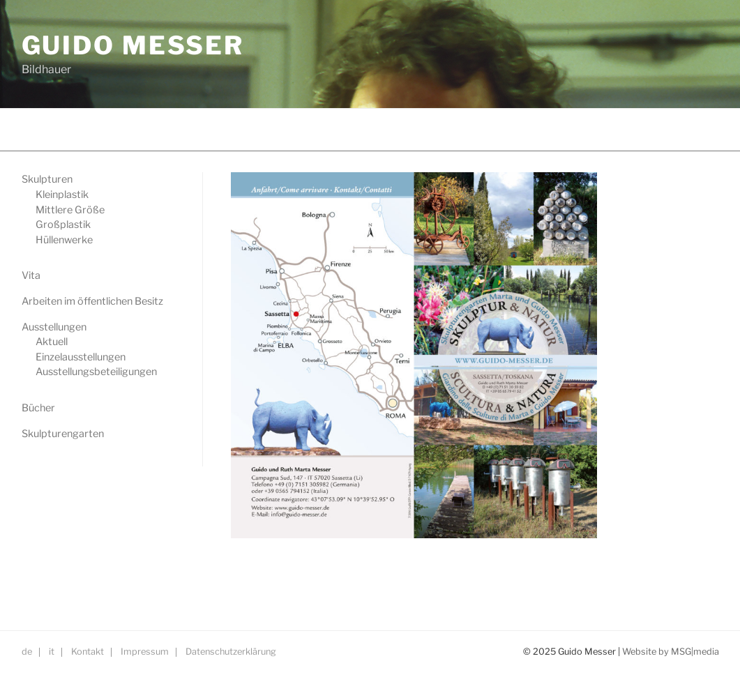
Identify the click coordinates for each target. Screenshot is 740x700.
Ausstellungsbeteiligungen (96, 372)
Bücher (38, 408)
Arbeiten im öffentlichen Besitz (92, 301)
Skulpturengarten (63, 434)
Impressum (145, 652)
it (52, 652)
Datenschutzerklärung (231, 652)
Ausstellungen (54, 327)
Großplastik (63, 225)
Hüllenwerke (64, 240)
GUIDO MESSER (133, 45)
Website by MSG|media (671, 652)
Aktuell (52, 342)
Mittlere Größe (70, 210)
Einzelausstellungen (81, 357)
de (27, 652)
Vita (31, 275)
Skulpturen (47, 179)
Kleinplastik (62, 195)
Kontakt (88, 652)
